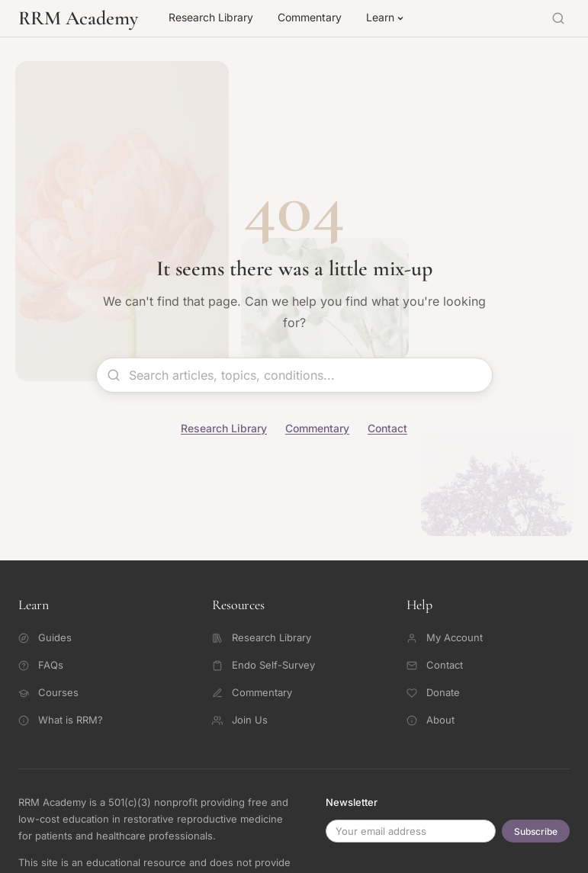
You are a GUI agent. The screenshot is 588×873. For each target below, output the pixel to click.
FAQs (41, 665)
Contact (387, 428)
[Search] (558, 18)
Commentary (310, 17)
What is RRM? (61, 720)
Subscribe (536, 831)
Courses (48, 692)
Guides (45, 637)
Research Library (211, 17)
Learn (385, 17)
